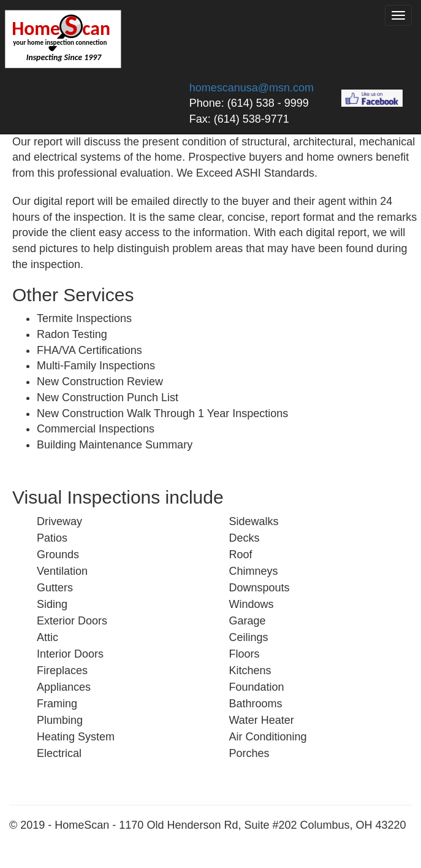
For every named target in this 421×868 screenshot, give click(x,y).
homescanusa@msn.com (252, 88)
